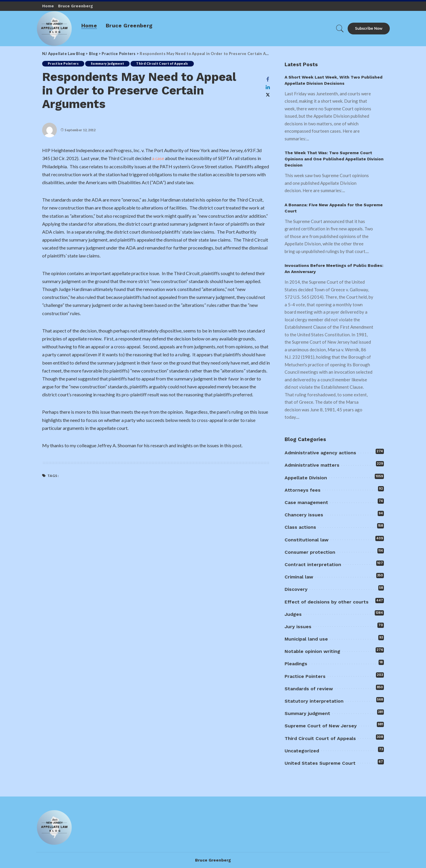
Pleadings (296, 664)
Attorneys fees (303, 490)
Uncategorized (302, 751)
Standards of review (309, 689)
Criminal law (299, 577)
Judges (293, 614)
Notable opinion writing (312, 651)
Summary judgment (108, 64)
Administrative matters (312, 465)
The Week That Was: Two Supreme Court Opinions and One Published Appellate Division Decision (334, 159)
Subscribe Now (369, 28)
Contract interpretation (313, 564)
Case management (306, 502)
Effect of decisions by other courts (327, 602)
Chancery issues (304, 515)
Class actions (300, 527)
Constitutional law (307, 540)
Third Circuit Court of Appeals (164, 64)
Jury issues (298, 627)
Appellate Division (306, 478)
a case (159, 158)
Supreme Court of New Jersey (321, 726)
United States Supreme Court (320, 763)
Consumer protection (310, 552)
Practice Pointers (63, 64)
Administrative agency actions (320, 453)
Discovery (296, 589)
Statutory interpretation (314, 701)
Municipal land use (306, 639)
